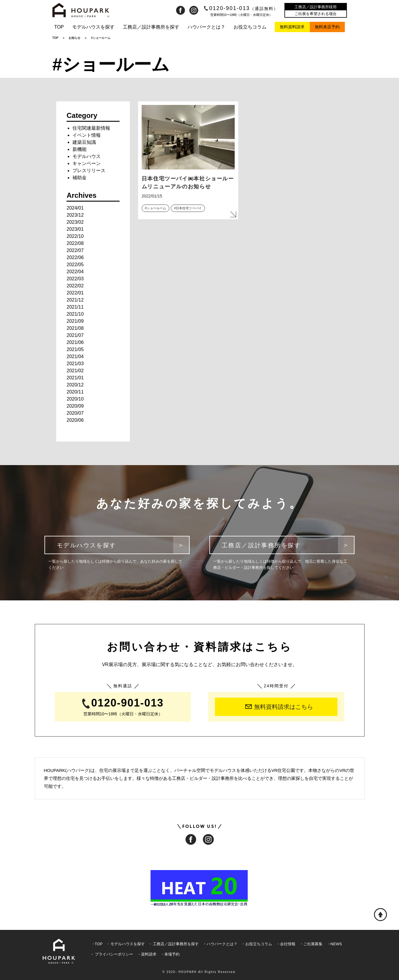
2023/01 (75, 229)
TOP (59, 27)
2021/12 (75, 300)
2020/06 (75, 420)
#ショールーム (155, 208)
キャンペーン (87, 163)
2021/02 (75, 371)
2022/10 (75, 236)
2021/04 (75, 356)
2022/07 (75, 250)
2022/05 (75, 265)
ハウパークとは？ (206, 27)
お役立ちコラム (250, 27)
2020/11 (75, 392)
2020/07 (75, 413)
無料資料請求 (292, 27)
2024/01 (75, 208)
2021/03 (75, 364)
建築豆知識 (84, 142)
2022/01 (75, 293)
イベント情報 (87, 135)
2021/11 (75, 307)
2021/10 (75, 314)
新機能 (80, 149)
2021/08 (75, 328)
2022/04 (75, 272)
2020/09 (75, 406)
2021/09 (75, 321)
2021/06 (75, 342)
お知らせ (74, 38)
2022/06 (75, 257)
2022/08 (75, 243)
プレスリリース (89, 171)
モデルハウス (87, 156)
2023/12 (75, 215)
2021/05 (75, 349)
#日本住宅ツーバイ (188, 208)
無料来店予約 (327, 27)
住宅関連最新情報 (91, 128)
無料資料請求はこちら (279, 707)
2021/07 (75, 335)
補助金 (80, 178)
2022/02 (75, 286)
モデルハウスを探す (93, 27)
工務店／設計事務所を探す (151, 27)
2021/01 (75, 378)
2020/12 (75, 385)
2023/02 (75, 222)
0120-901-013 (241, 8)
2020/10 (75, 399)
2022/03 (75, 279)
